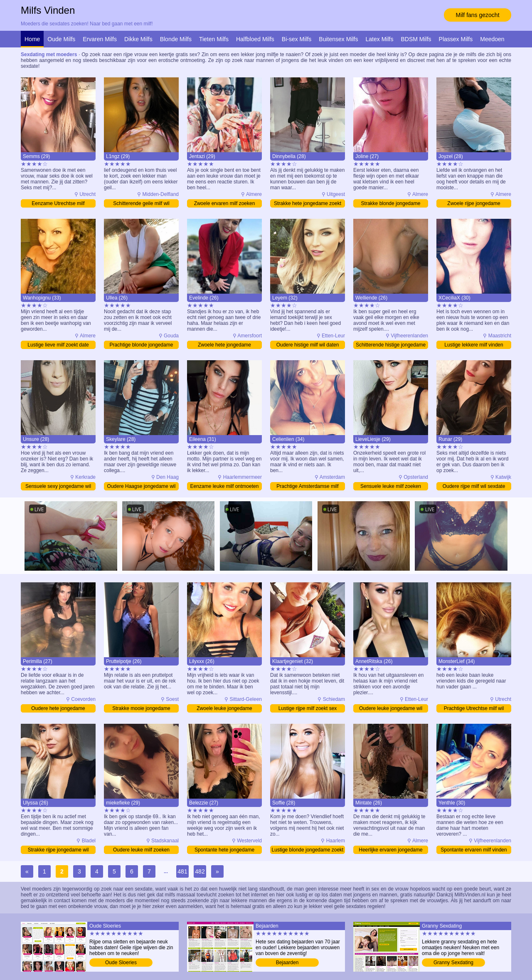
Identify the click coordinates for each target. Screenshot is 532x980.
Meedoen (492, 39)
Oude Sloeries (121, 963)
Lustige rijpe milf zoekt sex (308, 708)
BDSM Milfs (416, 39)
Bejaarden (287, 963)
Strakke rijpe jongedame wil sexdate (58, 850)
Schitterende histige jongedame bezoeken (391, 345)
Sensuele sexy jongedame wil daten (58, 487)
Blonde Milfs (176, 39)
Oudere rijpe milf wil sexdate (474, 486)
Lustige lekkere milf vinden (474, 345)
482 (200, 871)
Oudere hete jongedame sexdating (58, 709)
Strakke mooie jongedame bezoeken (141, 709)
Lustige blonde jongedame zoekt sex (308, 850)
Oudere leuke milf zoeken (141, 850)
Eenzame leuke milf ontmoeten (225, 486)
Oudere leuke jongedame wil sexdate (391, 709)
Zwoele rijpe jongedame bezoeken (474, 204)
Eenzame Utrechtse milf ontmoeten (58, 204)
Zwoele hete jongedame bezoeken (224, 345)
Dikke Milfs (138, 39)
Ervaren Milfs (100, 39)
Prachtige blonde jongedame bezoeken (142, 345)
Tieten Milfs (214, 39)
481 (182, 871)
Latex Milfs (380, 39)
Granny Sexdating (453, 963)
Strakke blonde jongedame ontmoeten (391, 204)
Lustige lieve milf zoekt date (58, 345)
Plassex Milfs (456, 39)
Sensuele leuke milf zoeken (391, 486)
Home (32, 39)
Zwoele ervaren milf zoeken (225, 203)
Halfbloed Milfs (255, 39)
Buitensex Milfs (338, 39)
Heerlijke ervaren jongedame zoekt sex (390, 850)
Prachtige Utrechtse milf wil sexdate (474, 709)
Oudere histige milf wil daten (308, 345)
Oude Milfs (61, 39)
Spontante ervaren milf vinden (474, 850)
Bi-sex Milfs (297, 39)
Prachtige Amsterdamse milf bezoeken (307, 487)
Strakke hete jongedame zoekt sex (308, 204)
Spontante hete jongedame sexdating (224, 850)
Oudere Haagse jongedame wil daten (142, 487)
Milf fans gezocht (477, 15)
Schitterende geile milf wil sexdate (141, 204)
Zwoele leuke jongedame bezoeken (224, 709)
